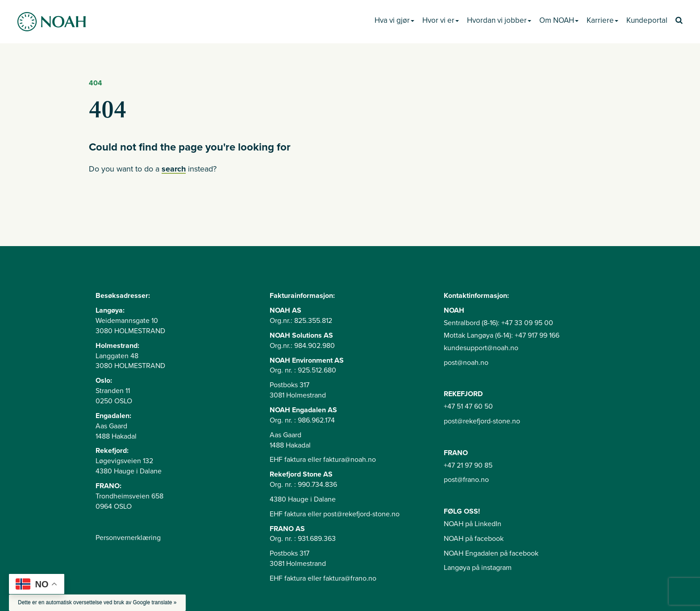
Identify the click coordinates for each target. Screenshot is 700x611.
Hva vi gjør (394, 20)
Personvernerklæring (128, 538)
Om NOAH (559, 20)
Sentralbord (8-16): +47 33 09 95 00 (498, 323)
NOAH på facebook (474, 539)
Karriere (602, 20)
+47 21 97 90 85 (468, 465)
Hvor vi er (441, 20)
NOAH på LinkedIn (473, 524)
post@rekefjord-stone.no (482, 421)
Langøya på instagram (478, 568)
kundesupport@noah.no (481, 348)
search (174, 169)
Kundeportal (647, 20)
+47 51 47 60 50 (468, 406)
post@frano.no (466, 480)
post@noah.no (466, 363)
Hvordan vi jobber (499, 20)
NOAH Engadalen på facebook (491, 553)
